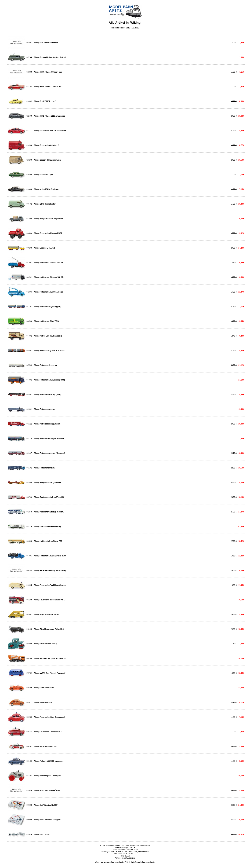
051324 (29, 439)
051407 (29, 453)
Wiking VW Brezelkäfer (43, 702)
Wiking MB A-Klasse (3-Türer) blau (48, 72)
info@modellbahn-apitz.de (143, 862)
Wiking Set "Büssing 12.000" (46, 805)
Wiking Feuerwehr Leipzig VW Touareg (50, 570)
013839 (29, 72)
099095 (29, 820)
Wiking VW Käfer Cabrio (44, 688)
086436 (29, 761)
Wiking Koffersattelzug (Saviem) (47, 424)
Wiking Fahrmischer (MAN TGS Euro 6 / (50, 658)
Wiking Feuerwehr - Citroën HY (47, 145)
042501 (29, 277)
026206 (29, 145)
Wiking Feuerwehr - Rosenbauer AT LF (50, 600)
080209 (29, 688)
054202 (29, 541)
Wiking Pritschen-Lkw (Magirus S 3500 (50, 556)
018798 (29, 87)
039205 (29, 248)
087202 (29, 776)
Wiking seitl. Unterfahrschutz (46, 43)
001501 (29, 43)
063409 (29, 629)
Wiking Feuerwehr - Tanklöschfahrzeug (50, 585)
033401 (29, 204)
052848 (29, 512)
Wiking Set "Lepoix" (42, 834)
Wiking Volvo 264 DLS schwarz (46, 189)
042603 (29, 292)
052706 (29, 497)
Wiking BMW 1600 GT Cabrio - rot (48, 87)
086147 (29, 746)
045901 (29, 351)
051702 (29, 468)
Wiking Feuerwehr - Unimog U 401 (48, 233)
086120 (29, 717)
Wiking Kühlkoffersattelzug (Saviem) (49, 512)
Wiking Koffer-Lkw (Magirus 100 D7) (49, 277)
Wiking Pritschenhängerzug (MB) (47, 307)
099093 (29, 805)
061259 (29, 600)
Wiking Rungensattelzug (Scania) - (48, 483)
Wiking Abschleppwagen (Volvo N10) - (49, 629)
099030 (29, 790)
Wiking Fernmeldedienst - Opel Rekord (50, 57)
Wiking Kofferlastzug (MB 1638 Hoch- (49, 351)
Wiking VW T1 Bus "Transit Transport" (50, 673)
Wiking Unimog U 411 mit (44, 248)
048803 (29, 395)
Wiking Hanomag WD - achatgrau (47, 776)
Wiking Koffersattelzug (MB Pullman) (49, 439)
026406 (29, 189)
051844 (29, 483)
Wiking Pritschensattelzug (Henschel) (49, 453)
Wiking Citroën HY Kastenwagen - (48, 160)
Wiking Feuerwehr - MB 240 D (46, 746)
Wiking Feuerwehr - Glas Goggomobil (49, 717)
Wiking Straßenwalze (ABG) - (46, 644)
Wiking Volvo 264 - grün (44, 175)
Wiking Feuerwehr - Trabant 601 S (48, 732)
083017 (29, 702)
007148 (29, 57)
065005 (29, 644)
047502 (29, 365)
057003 (29, 556)
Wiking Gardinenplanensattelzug (47, 527)
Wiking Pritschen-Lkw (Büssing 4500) (49, 380)
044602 (29, 336)
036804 (29, 233)
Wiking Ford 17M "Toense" (45, 101)
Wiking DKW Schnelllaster (45, 204)
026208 (29, 160)
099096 (29, 834)
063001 (29, 614)
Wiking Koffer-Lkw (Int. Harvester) (48, 336)
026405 (29, 175)
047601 (29, 380)
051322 (29, 424)
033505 (29, 219)
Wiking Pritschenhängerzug (45, 365)
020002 (29, 101)
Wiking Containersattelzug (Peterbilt (49, 497)
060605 (29, 585)
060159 (29, 570)
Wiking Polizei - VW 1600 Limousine (49, 761)
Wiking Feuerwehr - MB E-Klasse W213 (50, 131)
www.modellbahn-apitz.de (112, 862)
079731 (29, 673)
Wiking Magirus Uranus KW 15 (46, 614)
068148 (29, 658)
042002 (29, 263)
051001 (29, 409)
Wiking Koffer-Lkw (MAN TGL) (46, 321)
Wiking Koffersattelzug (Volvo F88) (48, 541)
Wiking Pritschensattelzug (45, 409)
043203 (29, 307)
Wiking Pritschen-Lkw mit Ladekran (48, 263)
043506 (29, 321)
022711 (29, 131)
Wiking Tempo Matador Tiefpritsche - (49, 219)
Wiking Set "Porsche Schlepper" (47, 820)
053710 (29, 527)
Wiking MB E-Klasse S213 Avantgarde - (50, 116)
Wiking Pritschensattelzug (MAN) (47, 395)
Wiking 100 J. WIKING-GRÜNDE (47, 790)
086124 (29, 732)
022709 (29, 116)
